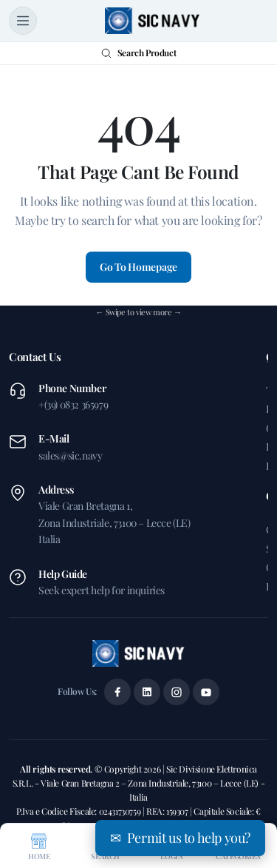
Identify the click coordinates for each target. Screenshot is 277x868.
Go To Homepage (138, 267)
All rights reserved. (57, 769)
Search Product (138, 53)
